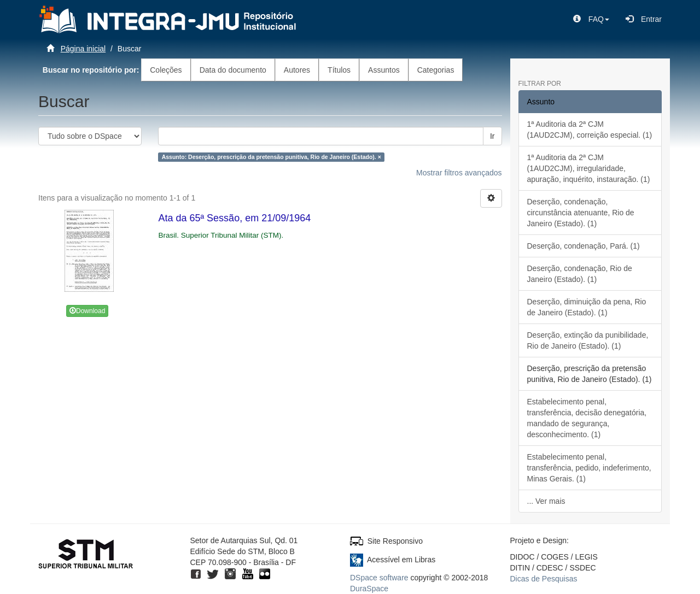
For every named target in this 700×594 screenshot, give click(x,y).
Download (87, 311)
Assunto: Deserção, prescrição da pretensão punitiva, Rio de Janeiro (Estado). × (272, 157)
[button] (591, 19)
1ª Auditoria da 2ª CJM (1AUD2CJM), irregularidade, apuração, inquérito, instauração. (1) (589, 168)
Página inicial (83, 49)
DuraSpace (369, 589)
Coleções (166, 70)
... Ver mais (546, 501)
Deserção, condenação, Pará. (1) (584, 246)
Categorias (436, 70)
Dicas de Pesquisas (544, 579)
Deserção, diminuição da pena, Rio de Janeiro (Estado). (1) (587, 307)
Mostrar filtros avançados (459, 173)
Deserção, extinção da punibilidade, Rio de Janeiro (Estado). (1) (588, 340)
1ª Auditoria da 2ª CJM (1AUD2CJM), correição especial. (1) (590, 130)
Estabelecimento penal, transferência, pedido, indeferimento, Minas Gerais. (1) (589, 468)
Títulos (339, 70)
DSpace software (379, 578)
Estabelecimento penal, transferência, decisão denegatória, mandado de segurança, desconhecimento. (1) (587, 418)
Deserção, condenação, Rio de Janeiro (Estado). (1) (580, 274)
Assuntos (384, 70)
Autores (297, 70)
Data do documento (233, 70)
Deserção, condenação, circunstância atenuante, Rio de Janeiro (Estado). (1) (581, 213)
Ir (492, 136)
